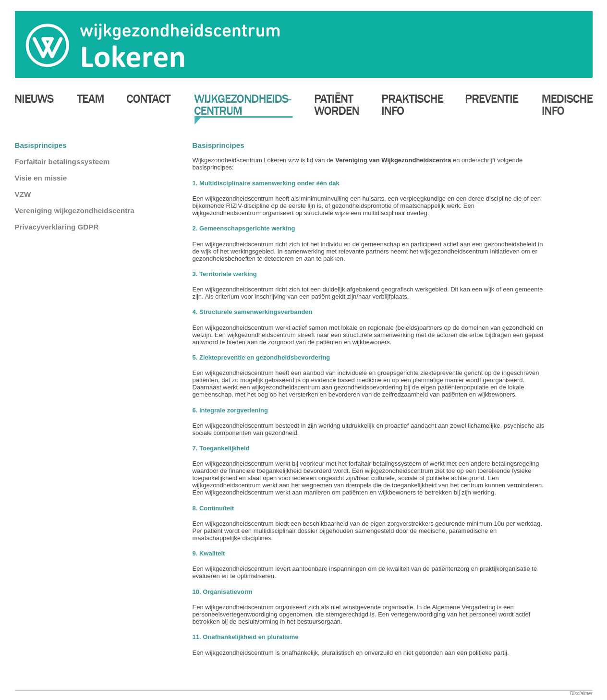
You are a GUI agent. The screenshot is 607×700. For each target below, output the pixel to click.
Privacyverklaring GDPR (57, 227)
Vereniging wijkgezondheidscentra (75, 211)
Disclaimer (581, 694)
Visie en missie (41, 178)
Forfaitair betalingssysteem (62, 162)
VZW (23, 194)
